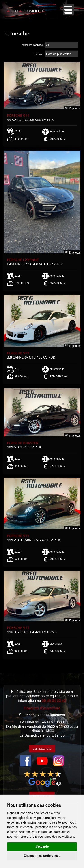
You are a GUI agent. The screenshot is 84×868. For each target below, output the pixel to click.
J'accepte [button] (42, 846)
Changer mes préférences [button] (42, 856)
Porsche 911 (30, 118)
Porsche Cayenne (35, 262)
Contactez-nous (42, 749)
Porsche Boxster (24, 445)
